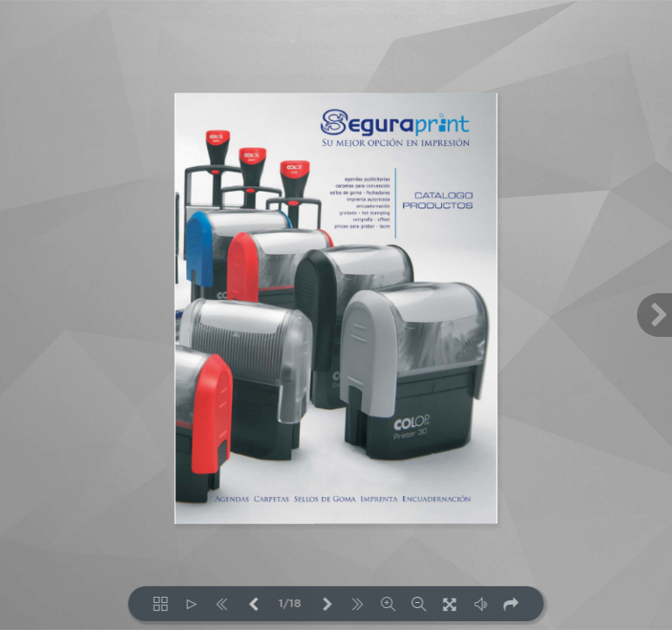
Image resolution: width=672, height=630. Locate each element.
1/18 (290, 604)
